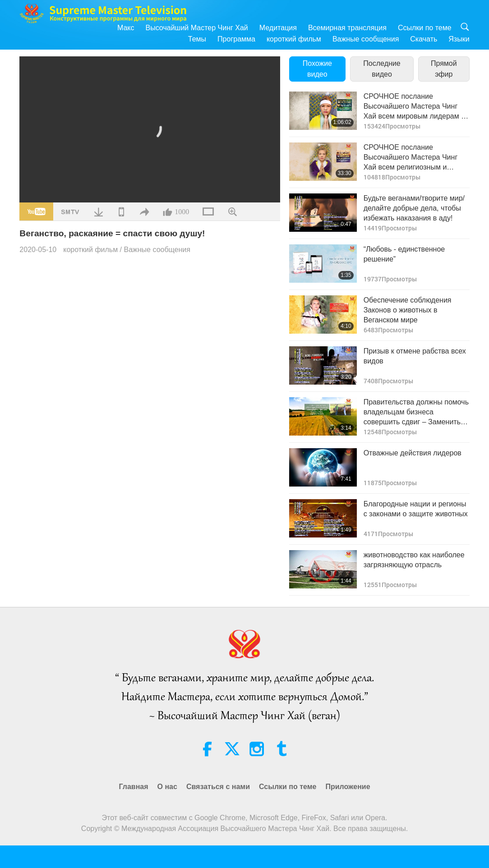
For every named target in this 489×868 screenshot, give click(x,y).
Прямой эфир (444, 69)
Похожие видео (317, 69)
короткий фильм (294, 39)
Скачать (424, 39)
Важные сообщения (366, 39)
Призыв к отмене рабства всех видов (415, 356)
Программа (236, 39)
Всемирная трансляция (347, 28)
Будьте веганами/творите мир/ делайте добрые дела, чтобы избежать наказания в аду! (414, 208)
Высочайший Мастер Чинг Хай (197, 28)
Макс (126, 28)
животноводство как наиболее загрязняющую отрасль (414, 560)
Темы (197, 39)
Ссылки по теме (425, 28)
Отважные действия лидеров (413, 453)
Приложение (348, 787)
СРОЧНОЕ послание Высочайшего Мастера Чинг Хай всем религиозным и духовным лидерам (411, 158)
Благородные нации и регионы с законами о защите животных (416, 509)
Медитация (278, 28)
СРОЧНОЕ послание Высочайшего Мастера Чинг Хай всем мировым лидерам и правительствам (414, 107)
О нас (167, 787)
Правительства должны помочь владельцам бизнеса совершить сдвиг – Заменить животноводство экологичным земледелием (416, 413)
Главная (133, 787)
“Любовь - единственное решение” (404, 254)
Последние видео (382, 69)
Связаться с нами (218, 787)
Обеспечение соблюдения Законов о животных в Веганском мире (408, 310)
